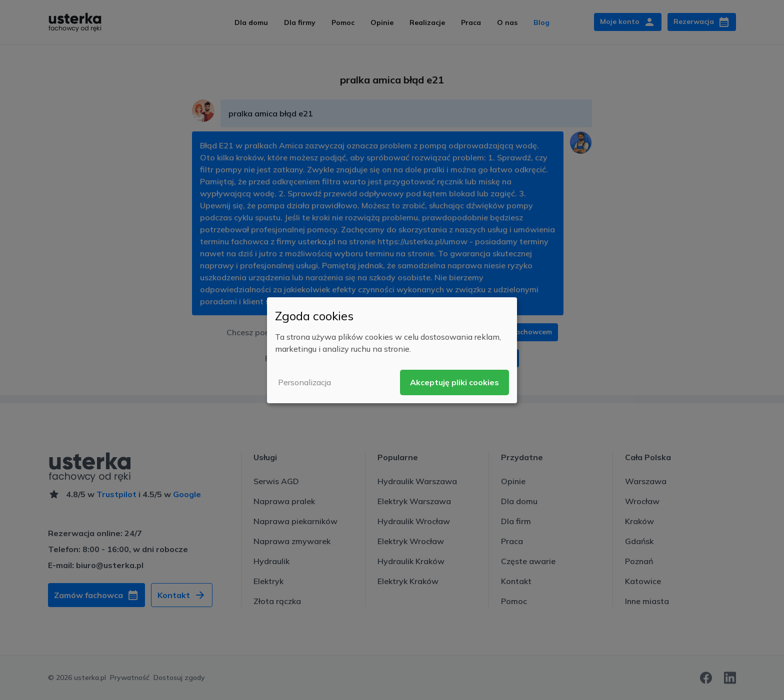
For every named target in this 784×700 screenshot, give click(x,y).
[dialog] (392, 350)
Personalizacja (304, 382)
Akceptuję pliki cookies (454, 382)
